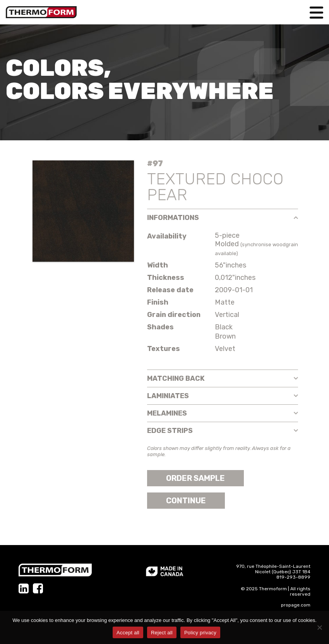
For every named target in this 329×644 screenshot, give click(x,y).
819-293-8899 (293, 577)
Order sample (195, 478)
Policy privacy (200, 633)
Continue (186, 501)
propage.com (296, 605)
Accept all (128, 633)
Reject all (162, 633)
